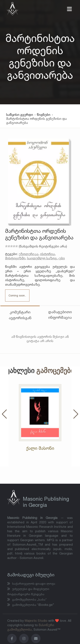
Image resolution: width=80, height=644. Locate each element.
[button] (4, 414)
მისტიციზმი (15, 258)
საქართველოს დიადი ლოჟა (33, 583)
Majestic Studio (36, 621)
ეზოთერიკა (29, 254)
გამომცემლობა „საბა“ (29, 599)
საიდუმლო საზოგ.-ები (46, 258)
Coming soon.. (17, 295)
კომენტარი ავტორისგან (20, 315)
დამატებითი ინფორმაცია (60, 315)
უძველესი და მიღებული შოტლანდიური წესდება (28, 591)
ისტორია (47, 254)
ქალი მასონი (40, 448)
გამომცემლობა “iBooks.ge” (33, 605)
